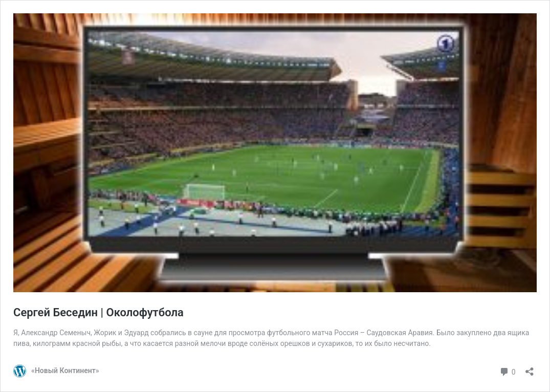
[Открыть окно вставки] (530, 368)
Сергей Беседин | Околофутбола (98, 312)
